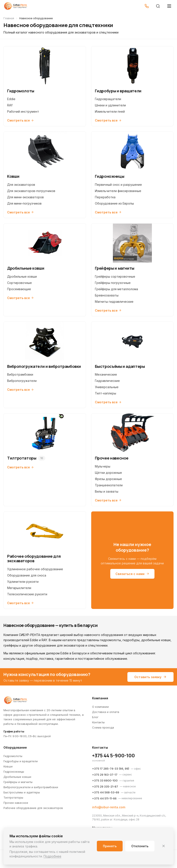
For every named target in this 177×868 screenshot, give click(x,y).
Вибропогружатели (22, 381)
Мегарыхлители (19, 588)
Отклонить (140, 846)
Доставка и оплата (106, 712)
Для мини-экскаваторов (25, 197)
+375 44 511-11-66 (104, 798)
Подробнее (52, 856)
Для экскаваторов (21, 185)
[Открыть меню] (169, 6)
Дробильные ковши (22, 276)
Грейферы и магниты (18, 782)
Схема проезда (103, 727)
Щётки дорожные (108, 473)
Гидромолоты (13, 756)
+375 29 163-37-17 (105, 775)
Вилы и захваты (107, 491)
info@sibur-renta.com (109, 807)
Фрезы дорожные (108, 479)
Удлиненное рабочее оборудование (35, 569)
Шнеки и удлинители (110, 105)
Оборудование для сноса (27, 575)
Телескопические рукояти (27, 594)
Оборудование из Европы (114, 203)
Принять (110, 846)
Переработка (105, 197)
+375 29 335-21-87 (105, 786)
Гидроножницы (14, 772)
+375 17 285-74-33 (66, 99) (111, 769)
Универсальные (107, 387)
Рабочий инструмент (23, 111)
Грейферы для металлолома (116, 289)
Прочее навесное (16, 803)
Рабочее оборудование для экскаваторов (33, 808)
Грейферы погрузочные (113, 283)
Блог (95, 717)
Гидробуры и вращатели (21, 761)
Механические (106, 374)
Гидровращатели (108, 99)
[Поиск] (158, 6)
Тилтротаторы (13, 798)
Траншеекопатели (109, 485)
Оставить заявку (150, 677)
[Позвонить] (147, 6)
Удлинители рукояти (23, 582)
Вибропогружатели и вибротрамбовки (31, 787)
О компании (100, 707)
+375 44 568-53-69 (106, 792)
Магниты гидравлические (114, 302)
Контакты (98, 722)
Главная (9, 18)
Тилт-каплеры (106, 393)
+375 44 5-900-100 (113, 756)
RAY (10, 105)
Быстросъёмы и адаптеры (22, 792)
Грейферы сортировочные (115, 276)
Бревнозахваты (107, 295)
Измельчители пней (110, 111)
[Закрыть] (164, 846)
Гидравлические (107, 381)
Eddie (11, 99)
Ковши (8, 766)
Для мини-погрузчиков (24, 203)
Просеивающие (19, 289)
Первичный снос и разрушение (118, 185)
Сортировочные (19, 283)
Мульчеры (103, 466)
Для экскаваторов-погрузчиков (31, 191)
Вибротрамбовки (20, 374)
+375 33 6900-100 (105, 780)
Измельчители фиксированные (118, 191)
